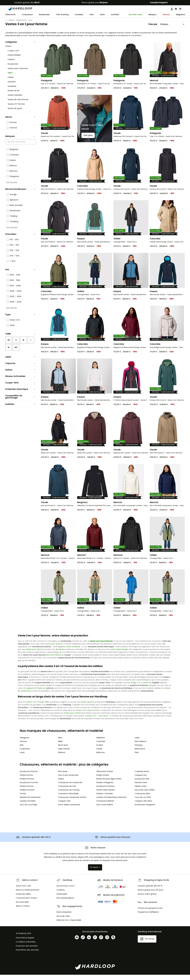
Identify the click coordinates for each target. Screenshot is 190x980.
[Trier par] (172, 30)
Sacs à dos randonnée (68, 780)
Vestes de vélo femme (18, 105)
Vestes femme (21, 25)
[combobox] (21, 147)
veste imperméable (119, 655)
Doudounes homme (29, 788)
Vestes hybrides (15, 100)
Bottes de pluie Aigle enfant (109, 784)
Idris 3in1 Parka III (54, 660)
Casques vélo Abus (143, 806)
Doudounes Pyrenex (105, 792)
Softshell (11, 87)
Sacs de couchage (28, 810)
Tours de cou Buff (143, 803)
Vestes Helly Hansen (106, 795)
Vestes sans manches (18, 74)
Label (20, 362)
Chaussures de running (69, 795)
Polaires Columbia (104, 799)
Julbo (137, 743)
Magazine (180, 15)
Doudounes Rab (142, 784)
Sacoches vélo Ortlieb (145, 795)
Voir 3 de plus (12, 233)
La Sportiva (25, 754)
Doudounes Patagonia (145, 810)
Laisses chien (141, 792)
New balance (141, 747)
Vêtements (10, 15)
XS (9, 345)
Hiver (102, 15)
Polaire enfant (103, 780)
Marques (152, 15)
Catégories (20, 47)
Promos (166, 15)
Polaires (11, 65)
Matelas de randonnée (30, 803)
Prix (20, 275)
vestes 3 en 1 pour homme (88, 716)
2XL (16, 353)
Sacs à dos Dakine (105, 810)
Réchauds (63, 777)
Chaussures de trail (67, 792)
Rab (22, 750)
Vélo (92, 15)
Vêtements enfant (105, 777)
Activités (115, 15)
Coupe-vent (13, 56)
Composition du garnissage (20, 402)
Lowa (22, 758)
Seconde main (134, 15)
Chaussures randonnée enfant (72, 803)
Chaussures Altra (142, 799)
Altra (60, 743)
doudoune (60, 655)
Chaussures (27, 15)
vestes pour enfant (72, 718)
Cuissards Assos (142, 777)
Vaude (99, 754)
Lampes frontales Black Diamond (111, 803)
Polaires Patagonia (105, 788)
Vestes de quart (15, 114)
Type (20, 320)
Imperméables (14, 60)
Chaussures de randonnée (70, 788)
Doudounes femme (29, 777)
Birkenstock (140, 754)
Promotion (20, 239)
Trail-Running (62, 15)
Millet (60, 747)
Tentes (23, 799)
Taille (20, 339)
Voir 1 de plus (11, 313)
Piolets (61, 784)
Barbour (62, 758)
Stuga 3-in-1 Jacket (140, 688)
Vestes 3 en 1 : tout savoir (97, 721)
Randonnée (44, 15)
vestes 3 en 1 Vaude (35, 707)
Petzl (137, 758)
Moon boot (63, 750)
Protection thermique (20, 394)
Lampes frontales (28, 806)
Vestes (8, 52)
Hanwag (138, 750)
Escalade (79, 15)
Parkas (11, 83)
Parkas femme (26, 780)
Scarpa (100, 750)
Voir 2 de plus (12, 188)
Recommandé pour (20, 194)
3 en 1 (10, 78)
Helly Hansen (64, 754)
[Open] (35, 147)
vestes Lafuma (87, 707)
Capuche (20, 369)
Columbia (101, 747)
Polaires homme (27, 795)
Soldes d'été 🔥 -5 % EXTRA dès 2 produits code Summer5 (95, 20)
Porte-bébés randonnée (69, 810)
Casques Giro (141, 780)
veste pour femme (54, 649)
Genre (20, 122)
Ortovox (23, 747)
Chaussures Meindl (105, 806)
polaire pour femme (35, 655)
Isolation (20, 409)
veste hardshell (73, 652)
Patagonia (24, 743)
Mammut (100, 758)
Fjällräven (101, 743)
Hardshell (12, 92)
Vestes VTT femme (16, 109)
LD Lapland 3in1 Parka (33, 693)
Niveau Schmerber (20, 382)
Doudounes (13, 69)
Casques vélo (64, 806)
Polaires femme (27, 784)
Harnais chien (141, 788)
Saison (20, 375)
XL (9, 353)
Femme (12, 25)
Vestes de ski (14, 96)
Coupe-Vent (20, 388)
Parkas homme (27, 792)
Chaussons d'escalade (68, 799)
